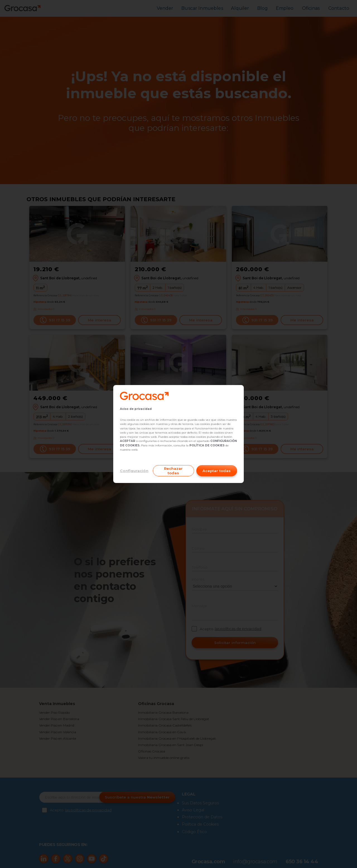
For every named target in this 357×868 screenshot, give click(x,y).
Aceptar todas (217, 471)
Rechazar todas (173, 471)
